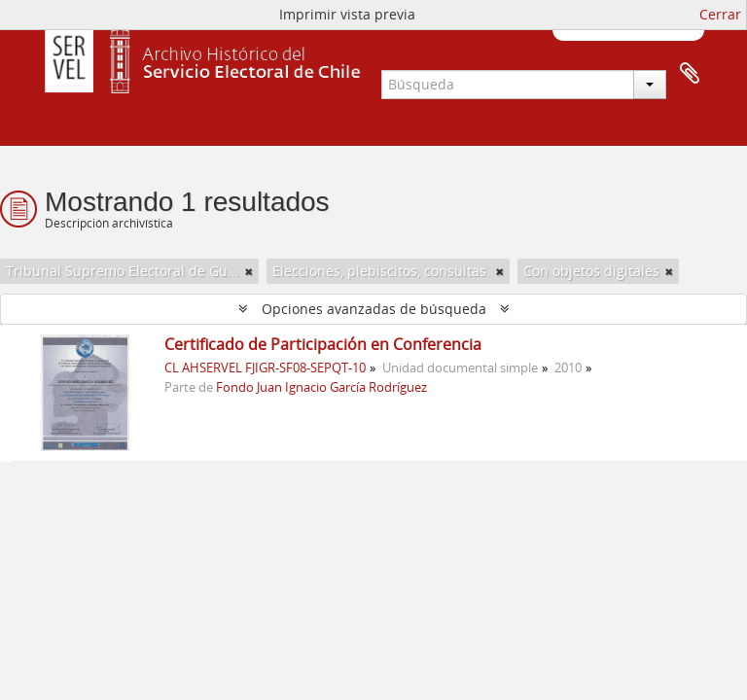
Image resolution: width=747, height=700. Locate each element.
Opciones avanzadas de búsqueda (374, 309)
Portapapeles (690, 74)
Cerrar (720, 14)
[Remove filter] (249, 271)
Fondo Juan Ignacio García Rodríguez (321, 387)
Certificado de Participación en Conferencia (323, 344)
